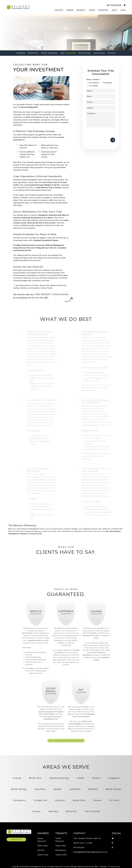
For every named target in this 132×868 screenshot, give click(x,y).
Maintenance (85, 53)
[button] (123, 5)
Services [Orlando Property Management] (59, 10)
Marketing (33, 53)
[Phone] (101, 102)
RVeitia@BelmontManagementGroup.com (90, 852)
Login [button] (123, 10)
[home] (18, 7)
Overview (21, 53)
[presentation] (101, 132)
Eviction (111, 53)
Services (41, 850)
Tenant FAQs (61, 846)
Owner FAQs (43, 846)
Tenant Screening (49, 53)
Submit (96, 38)
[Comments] (101, 119)
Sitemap (104, 867)
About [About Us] (114, 10)
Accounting (99, 53)
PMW (96, 867)
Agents (92, 10)
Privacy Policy (115, 867)
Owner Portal (43, 855)
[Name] (101, 91)
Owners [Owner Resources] (70, 10)
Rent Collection (68, 53)
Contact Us (16, 840)
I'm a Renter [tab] (107, 83)
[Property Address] (59, 38)
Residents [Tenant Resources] (81, 10)
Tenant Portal (61, 855)
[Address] (101, 108)
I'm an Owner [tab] (94, 83)
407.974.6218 (112, 5)
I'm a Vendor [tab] (94, 86)
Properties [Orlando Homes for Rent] (103, 10)
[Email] (101, 96)
